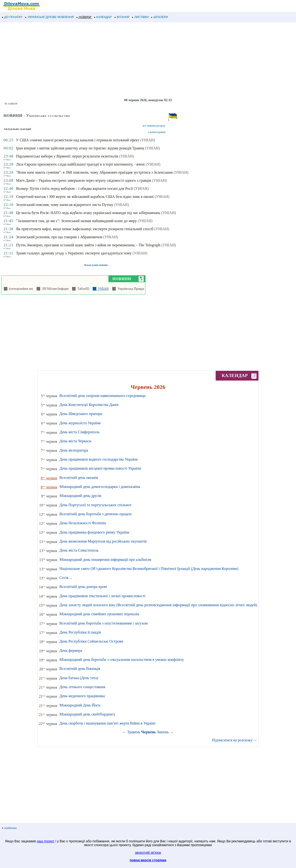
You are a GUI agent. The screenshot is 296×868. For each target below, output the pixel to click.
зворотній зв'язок (148, 853)
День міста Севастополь (79, 550)
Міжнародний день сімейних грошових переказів (99, 614)
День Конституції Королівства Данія (89, 405)
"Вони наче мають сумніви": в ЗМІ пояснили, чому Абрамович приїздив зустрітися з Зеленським (94, 172)
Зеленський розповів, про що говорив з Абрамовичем (59, 237)
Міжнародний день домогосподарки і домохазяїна (100, 487)
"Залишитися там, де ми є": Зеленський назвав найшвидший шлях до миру (76, 221)
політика (10, 828)
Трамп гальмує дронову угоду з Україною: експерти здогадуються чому (74, 253)
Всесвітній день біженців (80, 669)
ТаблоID (82, 289)
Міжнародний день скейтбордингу (87, 714)
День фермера (71, 651)
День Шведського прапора (81, 414)
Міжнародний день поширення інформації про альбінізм (105, 560)
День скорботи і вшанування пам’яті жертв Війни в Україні (107, 723)
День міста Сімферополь (79, 432)
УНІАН (102, 289)
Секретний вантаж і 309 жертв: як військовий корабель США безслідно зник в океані (85, 197)
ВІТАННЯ (122, 17)
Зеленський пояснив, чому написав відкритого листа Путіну (65, 205)
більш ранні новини (96, 265)
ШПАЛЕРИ (160, 17)
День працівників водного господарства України (99, 459)
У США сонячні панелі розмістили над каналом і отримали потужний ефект (78, 140)
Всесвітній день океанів (79, 478)
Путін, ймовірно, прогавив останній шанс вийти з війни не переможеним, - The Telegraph (88, 245)
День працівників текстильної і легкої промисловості (102, 596)
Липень (163, 732)
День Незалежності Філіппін (83, 523)
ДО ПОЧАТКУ (12, 17)
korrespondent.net (20, 289)
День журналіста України (80, 423)
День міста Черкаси (75, 441)
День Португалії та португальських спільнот (95, 505)
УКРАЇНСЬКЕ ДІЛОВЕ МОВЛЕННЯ (50, 17)
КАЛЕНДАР (103, 17)
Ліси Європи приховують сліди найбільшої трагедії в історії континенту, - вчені (80, 164)
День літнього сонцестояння (82, 687)
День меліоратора (74, 450)
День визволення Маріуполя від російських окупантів (103, 541)
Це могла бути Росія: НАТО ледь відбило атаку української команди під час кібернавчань (88, 213)
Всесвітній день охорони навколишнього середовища (102, 396)
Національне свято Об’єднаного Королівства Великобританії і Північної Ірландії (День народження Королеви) (149, 569)
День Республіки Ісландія (80, 632)
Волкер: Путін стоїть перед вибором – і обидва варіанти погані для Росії (74, 188)
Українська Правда (130, 289)
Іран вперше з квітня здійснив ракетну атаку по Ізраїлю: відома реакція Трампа (80, 148)
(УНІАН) (148, 140)
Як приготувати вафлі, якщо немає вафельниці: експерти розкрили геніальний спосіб (85, 229)
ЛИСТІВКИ (140, 17)
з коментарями (156, 132)
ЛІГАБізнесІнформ (54, 289)
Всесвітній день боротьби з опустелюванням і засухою (104, 623)
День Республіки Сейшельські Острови (91, 641)
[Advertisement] (143, 60)
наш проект (46, 841)
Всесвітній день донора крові (83, 587)
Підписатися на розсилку (234, 740)
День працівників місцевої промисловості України (100, 468)
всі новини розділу (154, 126)
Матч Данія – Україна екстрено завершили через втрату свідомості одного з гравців (83, 180)
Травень (134, 732)
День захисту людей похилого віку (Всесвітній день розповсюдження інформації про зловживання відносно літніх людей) (158, 605)
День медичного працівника (82, 696)
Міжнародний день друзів (80, 496)
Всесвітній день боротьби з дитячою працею (96, 514)
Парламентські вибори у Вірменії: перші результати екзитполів (67, 156)
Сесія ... (66, 578)
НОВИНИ (84, 17)
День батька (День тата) (79, 678)
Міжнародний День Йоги (80, 705)
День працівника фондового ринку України (94, 532)
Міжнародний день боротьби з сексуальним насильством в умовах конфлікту (122, 660)
